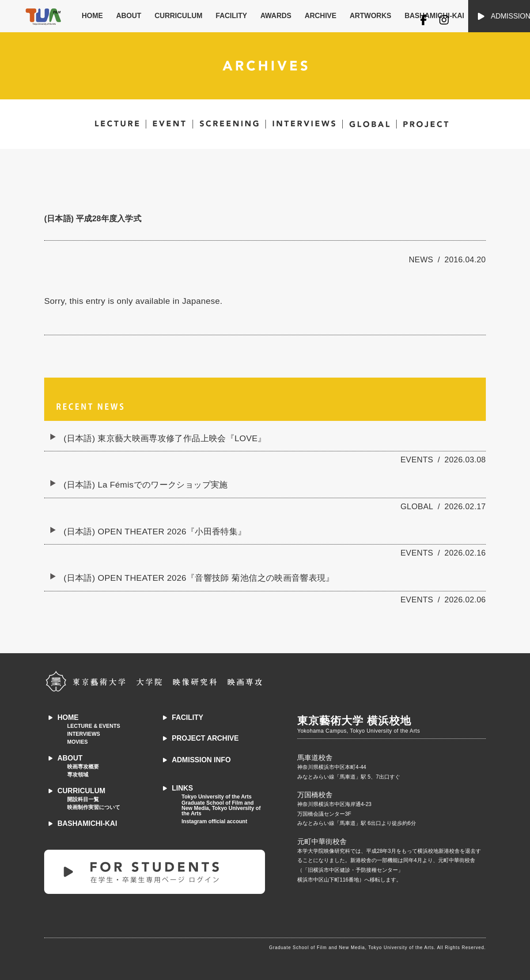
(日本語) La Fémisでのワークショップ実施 (146, 485)
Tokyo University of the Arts (217, 797)
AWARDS (276, 16)
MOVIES (78, 742)
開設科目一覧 (83, 799)
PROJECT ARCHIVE (205, 738)
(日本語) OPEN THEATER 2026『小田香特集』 (155, 532)
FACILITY (231, 16)
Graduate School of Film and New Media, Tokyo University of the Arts (221, 808)
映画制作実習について (94, 807)
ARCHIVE (321, 16)
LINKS (182, 788)
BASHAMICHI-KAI (87, 823)
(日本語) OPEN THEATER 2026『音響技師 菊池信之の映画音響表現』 (199, 578)
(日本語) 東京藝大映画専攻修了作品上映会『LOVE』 (165, 438)
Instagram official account (214, 821)
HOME (92, 16)
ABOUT (129, 16)
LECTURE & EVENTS (94, 726)
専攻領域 (78, 775)
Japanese (201, 301)
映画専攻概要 (83, 767)
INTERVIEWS (83, 734)
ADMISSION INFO (201, 760)
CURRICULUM (178, 16)
